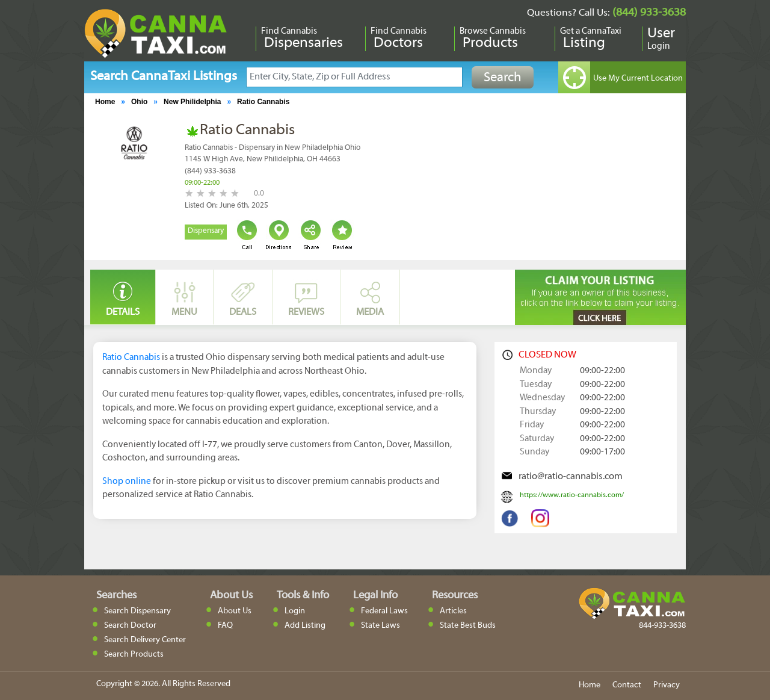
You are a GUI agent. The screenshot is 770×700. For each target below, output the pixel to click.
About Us (235, 611)
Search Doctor (130, 626)
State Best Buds (468, 626)
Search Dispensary (137, 611)
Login (295, 611)
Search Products (134, 655)
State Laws (380, 626)
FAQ (225, 626)
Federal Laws (384, 611)
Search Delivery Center (145, 640)
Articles (453, 611)
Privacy (667, 685)
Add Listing (305, 626)
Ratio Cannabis (263, 102)
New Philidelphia (192, 102)
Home (105, 102)
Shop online (127, 482)
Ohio (139, 102)
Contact (627, 685)
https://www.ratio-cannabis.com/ (572, 495)
